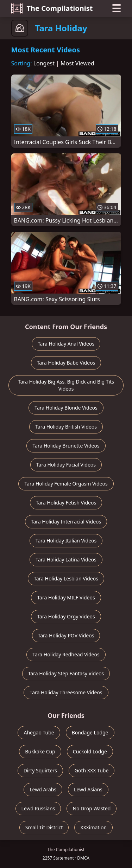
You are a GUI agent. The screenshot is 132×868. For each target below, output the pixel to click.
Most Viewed (77, 63)
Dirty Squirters (40, 770)
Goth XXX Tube (92, 770)
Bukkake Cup (40, 751)
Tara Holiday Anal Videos (66, 344)
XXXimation (93, 827)
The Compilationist (52, 8)
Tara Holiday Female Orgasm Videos (66, 484)
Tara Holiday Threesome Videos (66, 692)
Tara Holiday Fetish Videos (66, 503)
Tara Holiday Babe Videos (66, 363)
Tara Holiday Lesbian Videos (66, 578)
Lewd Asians (88, 789)
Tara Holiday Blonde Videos (66, 408)
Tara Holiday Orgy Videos (66, 616)
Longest (44, 63)
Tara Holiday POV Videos (66, 635)
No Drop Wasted (92, 808)
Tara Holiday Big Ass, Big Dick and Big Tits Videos (66, 385)
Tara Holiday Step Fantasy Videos (66, 673)
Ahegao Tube (39, 732)
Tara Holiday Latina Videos (66, 560)
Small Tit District (44, 827)
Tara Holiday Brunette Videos (66, 446)
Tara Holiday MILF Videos (66, 597)
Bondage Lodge (90, 732)
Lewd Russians (38, 808)
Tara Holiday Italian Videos (66, 541)
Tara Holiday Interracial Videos (66, 522)
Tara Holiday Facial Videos (66, 465)
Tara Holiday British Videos (66, 427)
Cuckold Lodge (90, 751)
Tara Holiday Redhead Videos (66, 654)
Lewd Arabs (43, 789)
